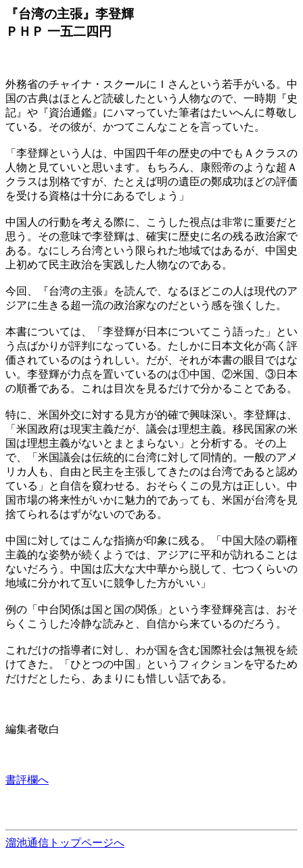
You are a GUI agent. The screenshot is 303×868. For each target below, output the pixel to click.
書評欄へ (27, 780)
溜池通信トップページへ (65, 843)
